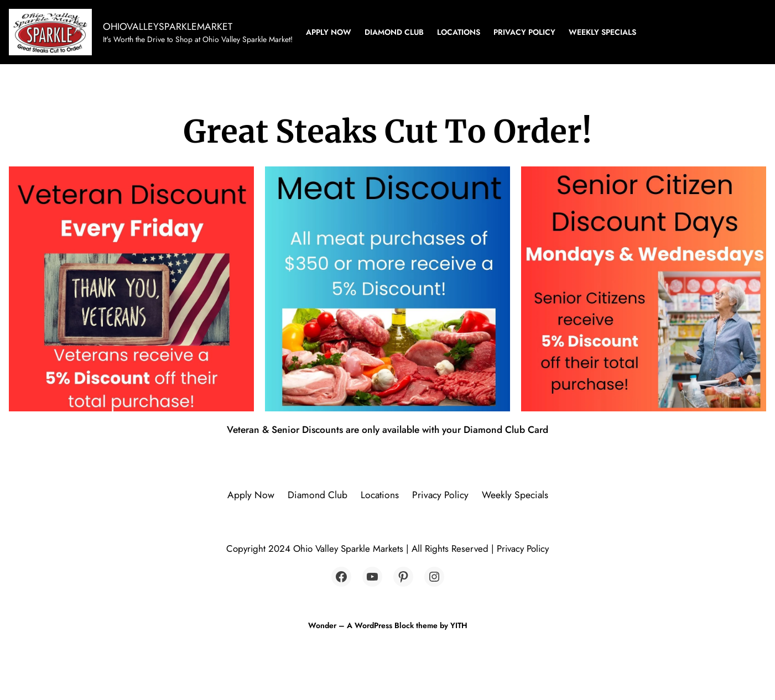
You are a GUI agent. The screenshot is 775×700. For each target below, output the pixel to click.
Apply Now (329, 32)
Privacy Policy (524, 32)
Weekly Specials (602, 32)
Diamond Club (394, 32)
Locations (459, 32)
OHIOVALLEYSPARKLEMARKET (168, 27)
